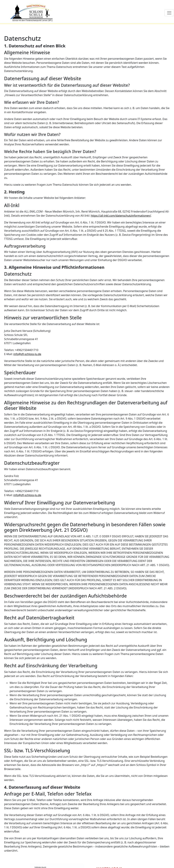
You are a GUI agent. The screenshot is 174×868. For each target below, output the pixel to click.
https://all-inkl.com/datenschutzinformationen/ (121, 216)
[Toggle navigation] (169, 13)
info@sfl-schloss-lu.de (27, 354)
